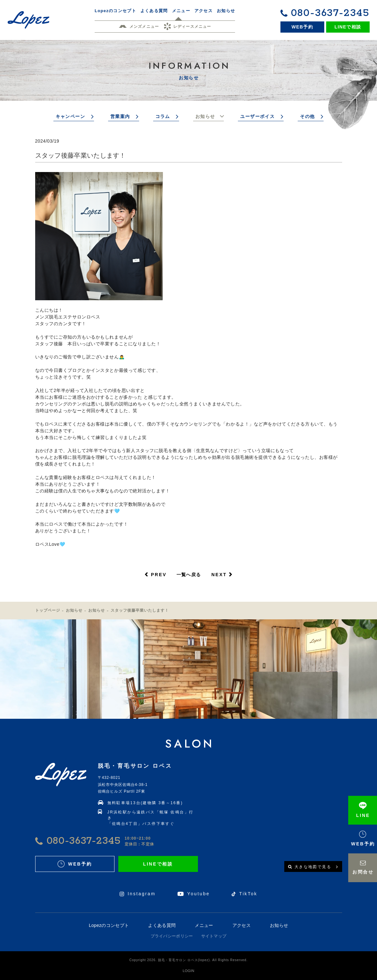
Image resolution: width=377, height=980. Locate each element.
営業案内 (120, 116)
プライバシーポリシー (172, 936)
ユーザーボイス (257, 116)
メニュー (204, 925)
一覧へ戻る (189, 575)
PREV (159, 575)
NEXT (219, 575)
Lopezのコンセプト (109, 925)
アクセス (242, 925)
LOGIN (188, 971)
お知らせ (205, 116)
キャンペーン (70, 116)
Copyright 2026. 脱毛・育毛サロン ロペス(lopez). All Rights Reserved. (189, 960)
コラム (163, 116)
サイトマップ (214, 936)
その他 (307, 116)
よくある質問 (162, 925)
